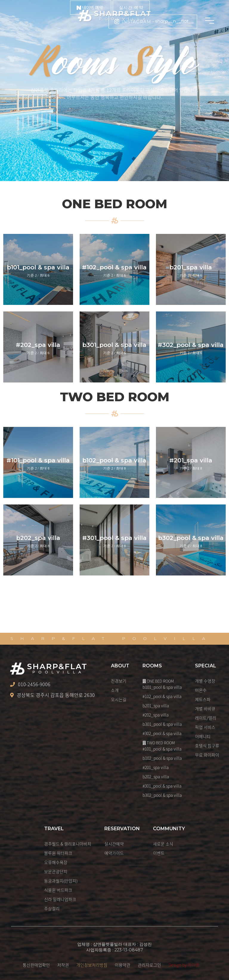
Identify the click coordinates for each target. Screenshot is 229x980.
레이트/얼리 (206, 718)
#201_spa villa (156, 767)
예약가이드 (114, 853)
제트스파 (203, 699)
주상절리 (52, 908)
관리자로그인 (149, 965)
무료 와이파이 (207, 755)
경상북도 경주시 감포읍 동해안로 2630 (52, 695)
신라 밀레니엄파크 (60, 899)
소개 (115, 690)
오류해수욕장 (56, 862)
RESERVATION (122, 829)
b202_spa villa (156, 777)
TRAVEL (54, 829)
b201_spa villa (156, 706)
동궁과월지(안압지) (61, 881)
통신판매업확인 (36, 965)
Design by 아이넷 (184, 965)
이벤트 (159, 853)
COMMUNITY (169, 829)
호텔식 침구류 (207, 746)
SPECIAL (206, 666)
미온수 (201, 690)
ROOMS (152, 666)
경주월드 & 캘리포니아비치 (68, 844)
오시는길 (119, 699)
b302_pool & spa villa (162, 795)
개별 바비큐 (205, 709)
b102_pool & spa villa (162, 758)
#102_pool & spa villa (162, 696)
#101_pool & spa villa (162, 749)
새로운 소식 (163, 844)
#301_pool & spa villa (162, 786)
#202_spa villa (156, 715)
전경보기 (119, 681)
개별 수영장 (205, 681)
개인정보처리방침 (92, 965)
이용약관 (123, 965)
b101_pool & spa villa (162, 687)
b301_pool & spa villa (162, 724)
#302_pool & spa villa (162, 733)
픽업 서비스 (205, 727)
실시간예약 (114, 844)
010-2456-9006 (30, 684)
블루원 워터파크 (58, 853)
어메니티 (203, 736)
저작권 (63, 965)
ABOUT (120, 666)
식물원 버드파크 (58, 890)
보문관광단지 (56, 871)
